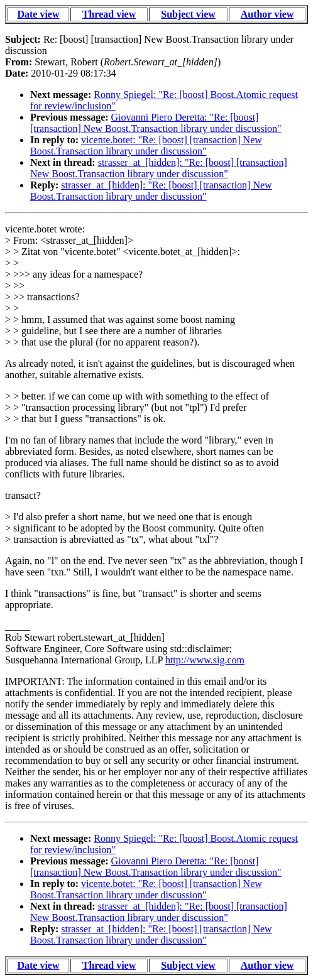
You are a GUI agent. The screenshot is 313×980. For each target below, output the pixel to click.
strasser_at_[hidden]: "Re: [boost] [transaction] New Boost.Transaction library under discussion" (159, 168)
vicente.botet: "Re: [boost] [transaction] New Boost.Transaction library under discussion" (146, 145)
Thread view (109, 14)
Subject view (188, 14)
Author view (267, 14)
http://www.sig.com (205, 660)
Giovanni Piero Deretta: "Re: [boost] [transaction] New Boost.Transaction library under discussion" (156, 123)
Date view (38, 14)
